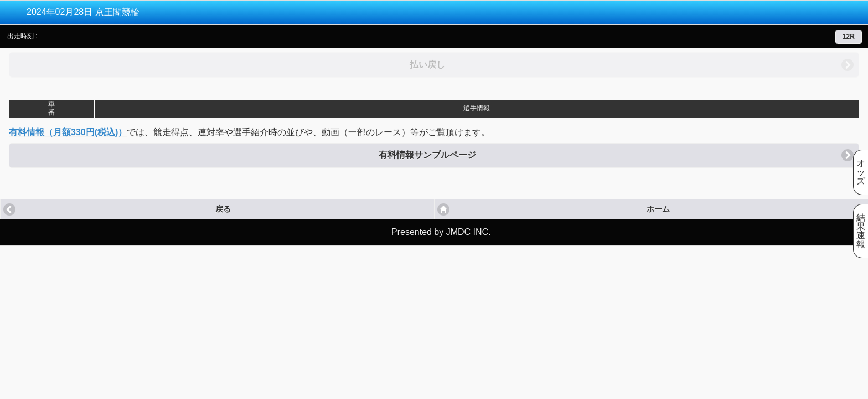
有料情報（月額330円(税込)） (68, 132)
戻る (223, 209)
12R (849, 37)
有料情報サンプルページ (427, 155)
